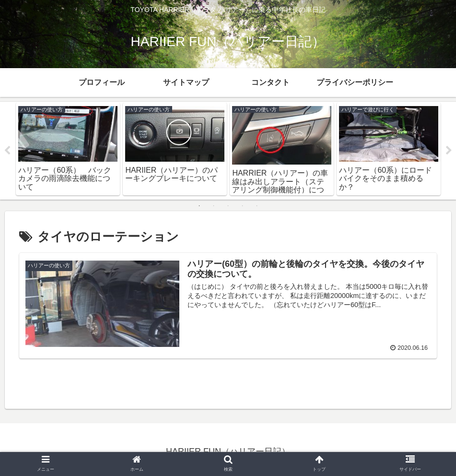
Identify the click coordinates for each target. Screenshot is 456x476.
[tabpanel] (68, 149)
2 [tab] (214, 206)
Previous (7, 151)
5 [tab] (257, 206)
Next (449, 151)
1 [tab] (199, 206)
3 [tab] (228, 206)
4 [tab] (243, 206)
